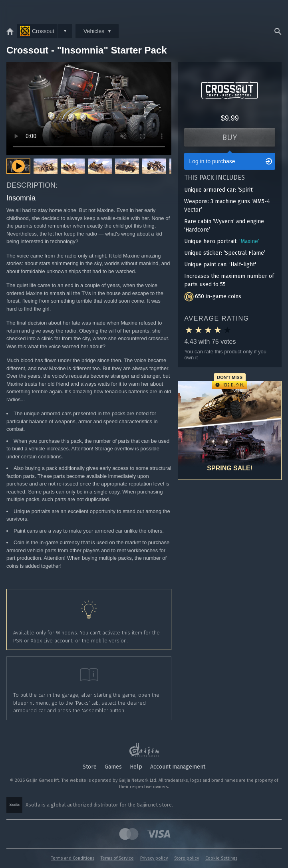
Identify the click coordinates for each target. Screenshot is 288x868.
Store (90, 767)
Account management (178, 767)
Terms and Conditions (73, 858)
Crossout (37, 31)
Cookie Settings (221, 858)
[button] (46, 166)
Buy (230, 137)
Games (113, 767)
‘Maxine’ (249, 241)
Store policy (187, 858)
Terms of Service (117, 858)
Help (136, 767)
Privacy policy (154, 858)
